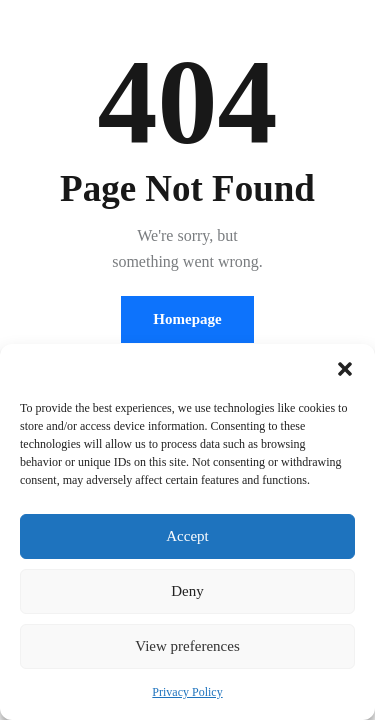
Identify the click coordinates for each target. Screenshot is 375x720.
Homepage (187, 319)
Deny (187, 591)
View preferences (187, 646)
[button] (345, 369)
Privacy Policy (187, 692)
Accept (187, 536)
